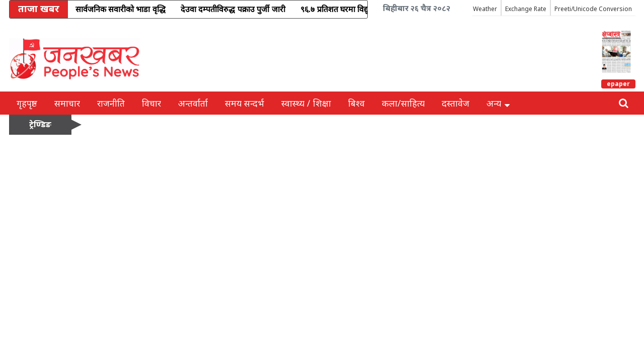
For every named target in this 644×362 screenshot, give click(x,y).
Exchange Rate (526, 9)
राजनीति (111, 103)
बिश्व (356, 103)
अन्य (498, 103)
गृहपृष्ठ (27, 103)
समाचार (67, 103)
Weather (485, 9)
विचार (151, 103)
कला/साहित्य (403, 103)
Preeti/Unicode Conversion (593, 9)
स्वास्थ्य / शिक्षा (306, 103)
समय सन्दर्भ (245, 103)
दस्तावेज (456, 103)
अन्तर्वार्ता (193, 103)
